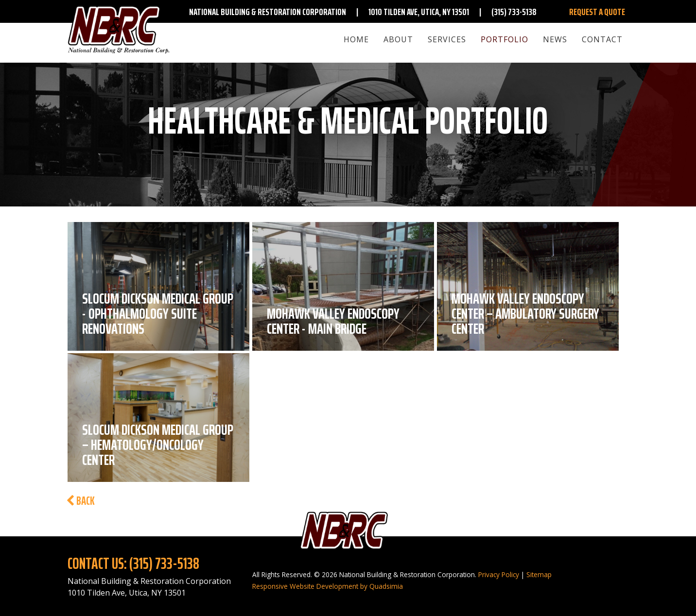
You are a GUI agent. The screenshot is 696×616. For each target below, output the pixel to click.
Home (356, 39)
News (555, 39)
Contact (602, 39)
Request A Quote (597, 12)
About (398, 39)
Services (447, 39)
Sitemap (539, 574)
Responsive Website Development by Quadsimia (328, 586)
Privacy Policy (499, 574)
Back (80, 501)
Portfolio (505, 39)
